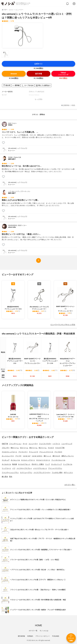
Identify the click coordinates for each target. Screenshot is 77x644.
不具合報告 (56, 636)
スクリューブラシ (26, 473)
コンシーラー (33, 444)
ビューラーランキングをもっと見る (63, 325)
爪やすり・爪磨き (38, 464)
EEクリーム (43, 448)
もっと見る (39, 99)
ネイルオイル (6, 464)
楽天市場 (38, 74)
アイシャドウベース (46, 452)
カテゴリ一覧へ (70, 485)
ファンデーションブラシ (10, 473)
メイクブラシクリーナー (42, 473)
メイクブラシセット (40, 468)
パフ (14, 468)
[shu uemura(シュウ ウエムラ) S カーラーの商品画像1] (23, 36)
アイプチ (18, 456)
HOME (38, 625)
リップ (47, 464)
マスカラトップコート (10, 452)
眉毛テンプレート (68, 456)
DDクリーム (33, 448)
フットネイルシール (58, 460)
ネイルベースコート (43, 460)
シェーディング (67, 444)
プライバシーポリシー (43, 636)
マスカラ (51, 448)
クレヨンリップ (56, 464)
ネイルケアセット (24, 464)
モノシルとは (44, 631)
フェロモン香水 (57, 473)
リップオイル (68, 464)
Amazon (14, 74)
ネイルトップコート (28, 460)
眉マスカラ (56, 456)
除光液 (15, 464)
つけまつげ (27, 456)
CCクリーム (24, 448)
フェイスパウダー (45, 444)
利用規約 (30, 636)
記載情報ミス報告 (68, 105)
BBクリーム (15, 448)
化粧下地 (5, 444)
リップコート (6, 468)
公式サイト (38, 64)
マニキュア (6, 460)
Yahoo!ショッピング (63, 74)
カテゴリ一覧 (33, 631)
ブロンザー (6, 448)
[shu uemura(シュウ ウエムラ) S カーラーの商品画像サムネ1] (5, 54)
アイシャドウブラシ (55, 468)
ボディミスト (68, 473)
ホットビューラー (8, 456)
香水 (11, 477)
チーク (25, 444)
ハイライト (56, 444)
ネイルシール (15, 460)
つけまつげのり (37, 456)
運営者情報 (21, 636)
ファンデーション (15, 444)
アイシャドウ (34, 452)
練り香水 (5, 477)
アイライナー (23, 452)
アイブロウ (58, 452)
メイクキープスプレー (24, 468)
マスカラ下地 (60, 448)
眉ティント (47, 456)
